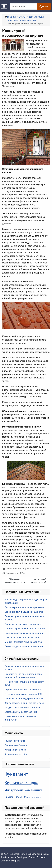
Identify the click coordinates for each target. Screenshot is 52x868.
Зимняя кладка (14, 797)
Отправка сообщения (16, 745)
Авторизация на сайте (16, 754)
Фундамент (16, 774)
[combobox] (23, 6)
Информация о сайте (15, 750)
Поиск (44, 6)
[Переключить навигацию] (4, 7)
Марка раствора (33, 797)
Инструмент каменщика (24, 790)
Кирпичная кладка (21, 783)
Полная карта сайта (15, 741)
